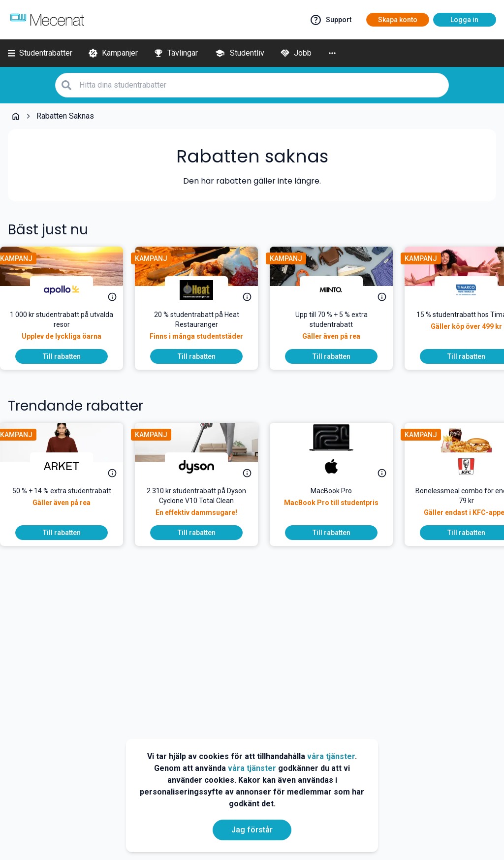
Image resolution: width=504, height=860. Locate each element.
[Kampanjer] (113, 53)
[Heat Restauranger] (204, 290)
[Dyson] (204, 466)
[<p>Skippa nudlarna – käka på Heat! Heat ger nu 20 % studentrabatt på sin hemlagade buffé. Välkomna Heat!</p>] (204, 329)
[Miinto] (339, 290)
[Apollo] (69, 290)
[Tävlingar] (176, 53)
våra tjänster (331, 756)
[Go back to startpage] (16, 116)
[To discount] (69, 356)
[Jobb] (296, 53)
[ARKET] (69, 466)
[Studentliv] (239, 53)
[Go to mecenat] (47, 20)
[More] (332, 53)
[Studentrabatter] (40, 53)
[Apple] (339, 466)
